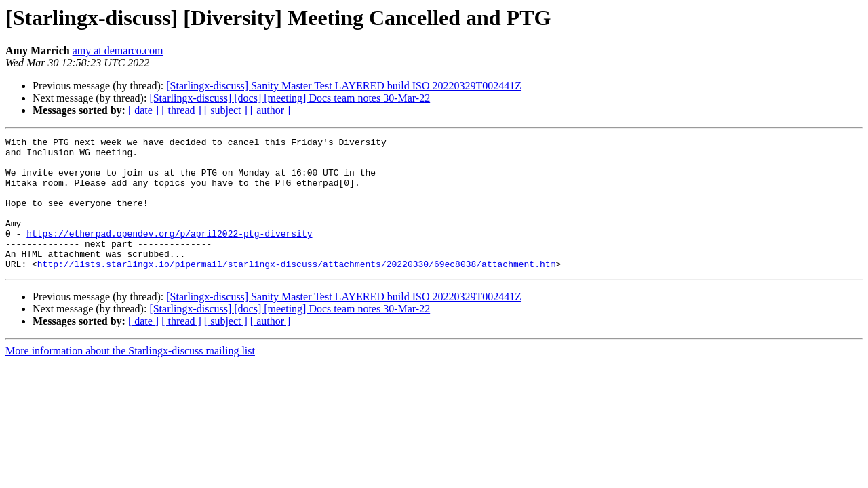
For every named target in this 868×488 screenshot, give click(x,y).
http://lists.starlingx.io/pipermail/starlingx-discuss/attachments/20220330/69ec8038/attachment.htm (296, 290)
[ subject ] (226, 110)
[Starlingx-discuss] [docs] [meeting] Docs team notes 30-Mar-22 (290, 98)
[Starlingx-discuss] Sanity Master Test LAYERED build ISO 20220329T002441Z (344, 86)
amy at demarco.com (118, 50)
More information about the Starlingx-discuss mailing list (130, 377)
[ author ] (271, 110)
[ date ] (143, 110)
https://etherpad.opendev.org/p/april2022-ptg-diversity (169, 253)
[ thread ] (181, 110)
